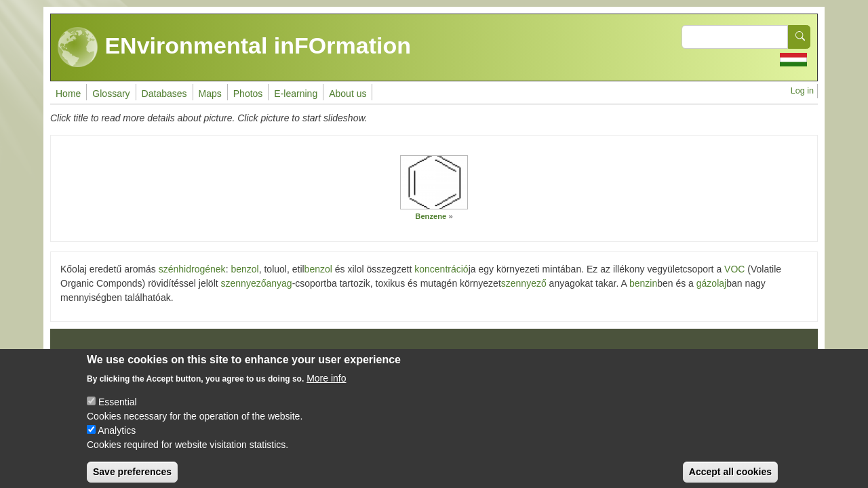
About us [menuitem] (348, 94)
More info (326, 388)
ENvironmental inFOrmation (234, 47)
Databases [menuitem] (164, 94)
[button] (434, 182)
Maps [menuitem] (210, 94)
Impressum (88, 354)
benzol (244, 269)
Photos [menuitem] (248, 94)
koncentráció (441, 269)
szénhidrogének (192, 269)
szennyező (524, 283)
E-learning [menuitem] (296, 94)
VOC (734, 269)
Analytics (117, 440)
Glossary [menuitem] (111, 94)
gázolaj (711, 283)
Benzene (431, 216)
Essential (118, 411)
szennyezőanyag (257, 283)
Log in (802, 91)
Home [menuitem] (68, 94)
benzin (643, 283)
